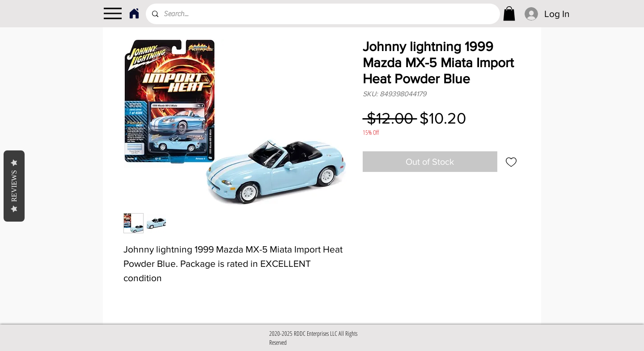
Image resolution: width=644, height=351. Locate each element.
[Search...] (322, 14)
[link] (509, 13)
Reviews (14, 186)
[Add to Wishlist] (511, 162)
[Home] (134, 13)
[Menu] (112, 13)
